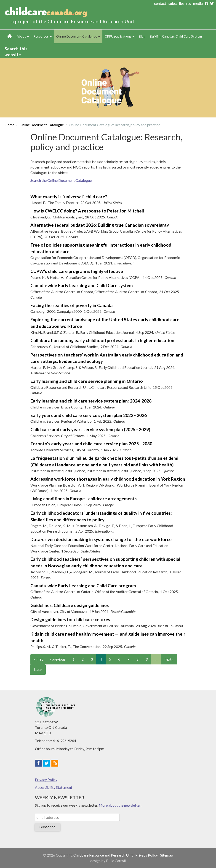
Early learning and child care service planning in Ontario (87, 381)
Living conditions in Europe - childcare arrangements (84, 499)
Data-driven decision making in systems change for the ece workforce (101, 539)
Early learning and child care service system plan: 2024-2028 (91, 401)
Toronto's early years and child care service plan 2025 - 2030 (91, 444)
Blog (142, 36)
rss (189, 3)
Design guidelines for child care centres (70, 619)
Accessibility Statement (54, 787)
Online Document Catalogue (78, 36)
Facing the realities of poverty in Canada (72, 305)
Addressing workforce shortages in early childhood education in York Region (108, 479)
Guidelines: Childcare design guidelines (70, 605)
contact (160, 3)
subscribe (176, 3)
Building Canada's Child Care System (176, 36)
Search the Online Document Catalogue (61, 180)
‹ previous (58, 659)
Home (9, 36)
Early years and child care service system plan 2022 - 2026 (89, 415)
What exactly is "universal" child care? (69, 197)
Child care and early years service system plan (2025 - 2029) (90, 429)
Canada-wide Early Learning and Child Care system (82, 285)
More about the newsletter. (120, 805)
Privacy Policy (46, 780)
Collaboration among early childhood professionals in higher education (102, 340)
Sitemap (167, 855)
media (198, 3)
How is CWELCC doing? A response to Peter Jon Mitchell (87, 211)
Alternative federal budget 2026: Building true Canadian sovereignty (100, 225)
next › (169, 659)
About (23, 36)
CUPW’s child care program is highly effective (77, 271)
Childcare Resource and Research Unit (103, 855)
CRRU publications (120, 36)
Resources (43, 36)
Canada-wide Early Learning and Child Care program (83, 586)
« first (39, 659)
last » (38, 669)
